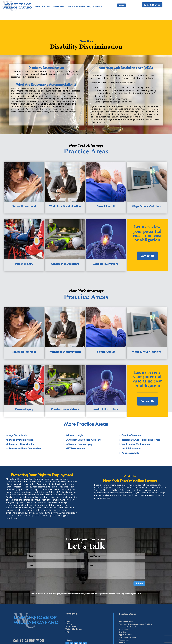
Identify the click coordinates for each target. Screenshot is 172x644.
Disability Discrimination (21, 420)
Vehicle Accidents (130, 433)
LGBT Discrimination (75, 429)
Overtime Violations (132, 415)
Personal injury (124, 620)
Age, (143, 604)
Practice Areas (58, 6)
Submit (139, 564)
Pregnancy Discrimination (22, 424)
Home (37, 6)
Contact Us (98, 6)
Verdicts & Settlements (76, 6)
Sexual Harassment (126, 602)
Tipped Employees (126, 615)
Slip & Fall (122, 622)
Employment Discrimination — (130, 604)
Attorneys (46, 6)
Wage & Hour (124, 610)
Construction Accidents (127, 617)
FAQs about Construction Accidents (83, 420)
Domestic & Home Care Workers (25, 429)
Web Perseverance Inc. (90, 640)
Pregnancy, (123, 607)
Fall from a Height (74, 415)
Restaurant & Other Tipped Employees (141, 420)
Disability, (148, 604)
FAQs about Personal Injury (79, 424)
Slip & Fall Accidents (131, 429)
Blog (89, 6)
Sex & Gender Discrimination (136, 424)
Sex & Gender (132, 607)
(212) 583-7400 (152, 5)
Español (121, 5)
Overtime (122, 612)
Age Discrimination (19, 415)
